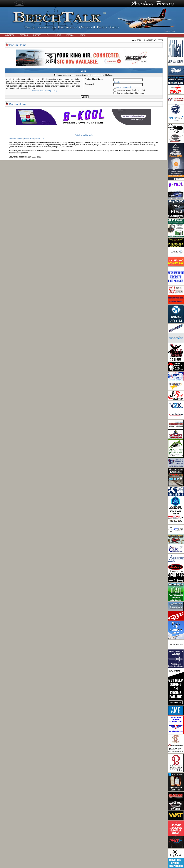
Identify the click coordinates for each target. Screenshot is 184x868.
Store (82, 35)
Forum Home (18, 45)
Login (58, 35)
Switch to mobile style (84, 135)
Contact (37, 35)
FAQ (48, 35)
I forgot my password (122, 87)
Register (70, 35)
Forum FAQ (29, 138)
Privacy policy (51, 91)
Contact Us (40, 138)
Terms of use (37, 91)
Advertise (10, 35)
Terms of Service (16, 138)
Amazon (24, 35)
